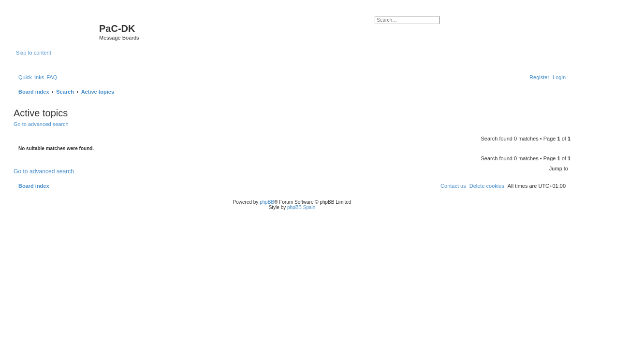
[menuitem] (52, 77)
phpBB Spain (301, 207)
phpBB (267, 202)
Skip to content (34, 53)
